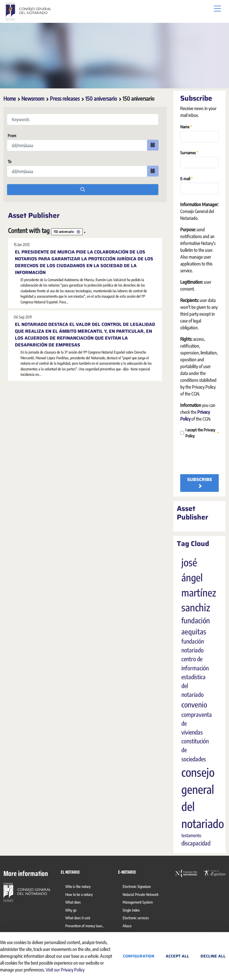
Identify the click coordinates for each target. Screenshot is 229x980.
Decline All (213, 956)
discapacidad (196, 843)
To (9, 162)
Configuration (139, 956)
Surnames (189, 152)
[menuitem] (79, 887)
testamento (191, 835)
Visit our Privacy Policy (65, 970)
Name (186, 126)
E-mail (187, 178)
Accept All (177, 956)
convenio (194, 705)
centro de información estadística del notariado (195, 677)
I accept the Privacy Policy (199, 433)
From (12, 136)
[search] (83, 190)
